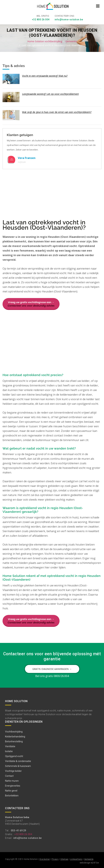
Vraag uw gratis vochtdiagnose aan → (31, 304)
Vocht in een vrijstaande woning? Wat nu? (45, 76)
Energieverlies (13, 786)
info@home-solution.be (69, 20)
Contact (9, 776)
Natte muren (12, 781)
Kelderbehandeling (15, 737)
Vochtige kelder (13, 771)
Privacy (55, 859)
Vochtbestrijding (14, 732)
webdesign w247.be (89, 863)
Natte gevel (11, 791)
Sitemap (64, 859)
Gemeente (71, 41)
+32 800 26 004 (41, 20)
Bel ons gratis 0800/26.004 (52, 676)
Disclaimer (45, 859)
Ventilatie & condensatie (18, 761)
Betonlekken (12, 796)
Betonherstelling (14, 741)
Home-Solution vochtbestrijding (45, 41)
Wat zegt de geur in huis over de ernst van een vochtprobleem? (57, 112)
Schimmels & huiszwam (18, 766)
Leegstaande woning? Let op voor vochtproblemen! (50, 94)
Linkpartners (76, 859)
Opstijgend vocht (14, 756)
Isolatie (9, 751)
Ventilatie (10, 746)
